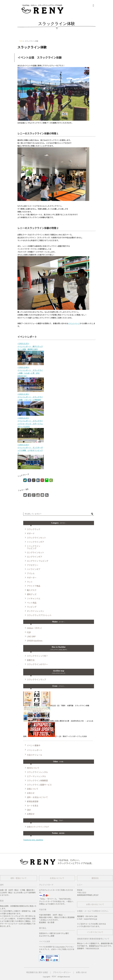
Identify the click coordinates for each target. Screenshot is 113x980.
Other (59, 762)
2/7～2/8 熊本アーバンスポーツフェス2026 (57, 736)
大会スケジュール (35, 755)
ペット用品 (32, 603)
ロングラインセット (35, 553)
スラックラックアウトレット (39, 615)
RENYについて (33, 768)
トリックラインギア (35, 542)
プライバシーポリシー (62, 972)
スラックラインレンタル (37, 772)
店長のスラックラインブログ (38, 827)
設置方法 (31, 660)
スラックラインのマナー (37, 664)
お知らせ (31, 793)
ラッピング (32, 607)
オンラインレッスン (35, 611)
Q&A (29, 810)
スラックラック (34, 529)
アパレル (31, 573)
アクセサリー (33, 565)
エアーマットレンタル (36, 776)
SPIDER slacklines (35, 641)
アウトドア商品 (34, 586)
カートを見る (33, 806)
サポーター (32, 578)
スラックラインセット (36, 538)
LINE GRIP (31, 636)
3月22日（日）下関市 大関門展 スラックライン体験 (56, 706)
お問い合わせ (81, 972)
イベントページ (74, 323)
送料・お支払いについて (37, 797)
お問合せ (31, 814)
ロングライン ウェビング (38, 561)
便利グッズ (32, 594)
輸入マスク (32, 590)
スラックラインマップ (36, 680)
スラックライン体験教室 (37, 781)
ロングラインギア (35, 557)
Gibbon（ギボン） (35, 628)
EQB (29, 632)
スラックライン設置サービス (39, 785)
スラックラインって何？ (37, 656)
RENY (54, 976)
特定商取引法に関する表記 (37, 972)
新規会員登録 (33, 801)
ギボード (31, 534)
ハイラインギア (34, 569)
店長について (33, 789)
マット (30, 582)
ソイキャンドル (34, 599)
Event (59, 686)
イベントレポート (35, 750)
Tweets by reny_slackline (33, 840)
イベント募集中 (34, 745)
